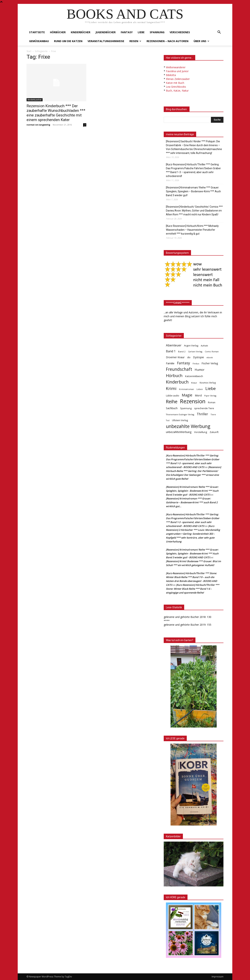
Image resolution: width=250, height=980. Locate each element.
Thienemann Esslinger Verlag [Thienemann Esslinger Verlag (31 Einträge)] (180, 414)
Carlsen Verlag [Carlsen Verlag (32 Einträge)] (195, 351)
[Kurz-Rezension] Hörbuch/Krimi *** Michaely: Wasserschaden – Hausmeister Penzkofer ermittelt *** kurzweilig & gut (193, 230)
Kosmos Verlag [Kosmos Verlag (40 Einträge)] (208, 383)
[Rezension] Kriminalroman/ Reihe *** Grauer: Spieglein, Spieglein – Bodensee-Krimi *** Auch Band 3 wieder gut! (193, 191)
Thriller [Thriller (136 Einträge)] (202, 414)
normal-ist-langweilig (38, 125)
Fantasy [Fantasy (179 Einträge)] (184, 363)
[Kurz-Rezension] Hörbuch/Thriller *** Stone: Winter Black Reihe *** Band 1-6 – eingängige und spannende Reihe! (193, 589)
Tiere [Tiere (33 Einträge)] (213, 414)
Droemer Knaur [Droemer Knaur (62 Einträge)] (175, 357)
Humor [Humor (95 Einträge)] (200, 370)
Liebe (141, 32)
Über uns (201, 41)
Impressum (218, 977)
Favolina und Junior (177, 71)
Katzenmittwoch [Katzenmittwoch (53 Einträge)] (194, 376)
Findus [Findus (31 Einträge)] (196, 363)
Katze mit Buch (175, 83)
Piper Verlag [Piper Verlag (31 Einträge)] (210, 396)
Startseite (37, 32)
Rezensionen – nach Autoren (167, 41)
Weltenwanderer (176, 67)
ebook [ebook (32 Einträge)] (210, 357)
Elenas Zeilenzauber (178, 79)
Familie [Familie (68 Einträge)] (170, 363)
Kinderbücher (81, 32)
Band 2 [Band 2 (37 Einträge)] (182, 351)
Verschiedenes (180, 32)
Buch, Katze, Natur (177, 91)
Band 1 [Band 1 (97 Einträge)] (171, 351)
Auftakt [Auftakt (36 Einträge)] (204, 346)
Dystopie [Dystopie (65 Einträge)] (198, 357)
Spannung (157, 32)
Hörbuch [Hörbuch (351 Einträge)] (174, 375)
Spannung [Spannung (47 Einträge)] (186, 408)
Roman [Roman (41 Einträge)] (212, 402)
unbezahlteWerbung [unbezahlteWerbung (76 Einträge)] (179, 432)
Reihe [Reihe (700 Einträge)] (172, 402)
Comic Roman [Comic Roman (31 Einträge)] (212, 351)
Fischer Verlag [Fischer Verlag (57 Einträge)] (210, 363)
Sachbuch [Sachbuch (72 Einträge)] (172, 408)
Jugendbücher (106, 32)
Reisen (135, 41)
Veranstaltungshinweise (106, 41)
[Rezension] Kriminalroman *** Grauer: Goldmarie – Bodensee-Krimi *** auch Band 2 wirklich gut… (192, 502)
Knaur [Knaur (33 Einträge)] (194, 383)
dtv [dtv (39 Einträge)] (189, 357)
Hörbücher (58, 32)
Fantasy (127, 32)
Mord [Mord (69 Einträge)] (198, 395)
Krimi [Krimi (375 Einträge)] (171, 388)
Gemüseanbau (39, 41)
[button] (219, 33)
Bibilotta (171, 75)
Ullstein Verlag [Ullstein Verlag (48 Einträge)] (180, 420)
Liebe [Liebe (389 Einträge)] (211, 388)
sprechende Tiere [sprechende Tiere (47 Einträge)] (204, 408)
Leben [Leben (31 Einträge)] (200, 389)
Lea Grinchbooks (176, 87)
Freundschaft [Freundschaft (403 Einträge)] (179, 369)
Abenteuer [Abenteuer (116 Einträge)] (174, 345)
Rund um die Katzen (68, 41)
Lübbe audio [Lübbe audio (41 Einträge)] (173, 396)
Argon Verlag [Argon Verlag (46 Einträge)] (191, 346)
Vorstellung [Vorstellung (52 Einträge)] (201, 432)
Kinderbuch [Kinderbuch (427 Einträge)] (177, 382)
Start (29, 51)
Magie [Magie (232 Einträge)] (187, 395)
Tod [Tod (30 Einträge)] (168, 420)
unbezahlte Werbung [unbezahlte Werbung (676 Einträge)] (188, 426)
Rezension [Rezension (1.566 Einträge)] (193, 401)
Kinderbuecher (35, 100)
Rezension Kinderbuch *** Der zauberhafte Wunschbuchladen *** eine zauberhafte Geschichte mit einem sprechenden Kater (56, 113)
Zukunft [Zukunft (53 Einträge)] (214, 432)
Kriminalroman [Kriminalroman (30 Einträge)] (186, 389)
